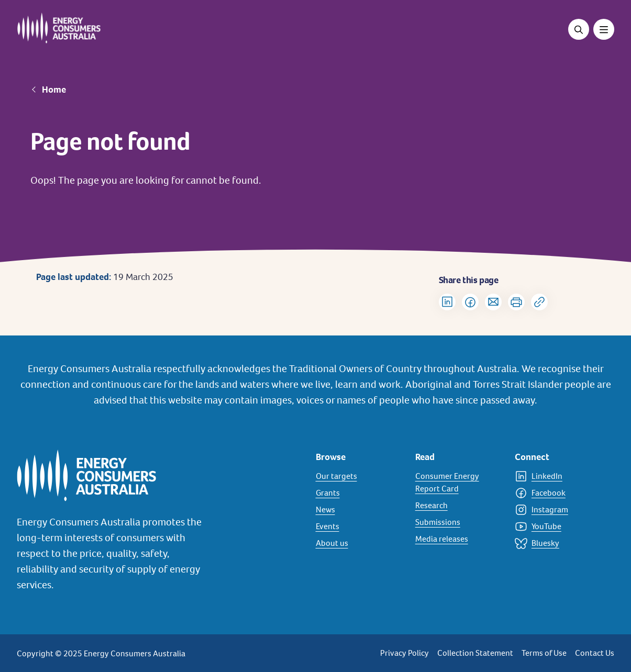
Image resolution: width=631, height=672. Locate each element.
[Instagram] (558, 510)
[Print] (516, 302)
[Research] (459, 506)
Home (54, 89)
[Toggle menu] (604, 29)
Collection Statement (475, 653)
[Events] (359, 527)
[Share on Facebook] (470, 302)
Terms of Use (544, 653)
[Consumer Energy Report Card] (459, 483)
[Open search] (579, 29)
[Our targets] (359, 476)
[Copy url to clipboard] (539, 302)
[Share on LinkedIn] (447, 302)
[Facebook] (558, 493)
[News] (359, 510)
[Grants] (359, 493)
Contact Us (595, 653)
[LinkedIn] (558, 476)
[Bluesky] (558, 543)
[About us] (359, 543)
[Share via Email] (493, 302)
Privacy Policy (405, 653)
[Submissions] (459, 522)
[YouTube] (558, 527)
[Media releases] (459, 539)
